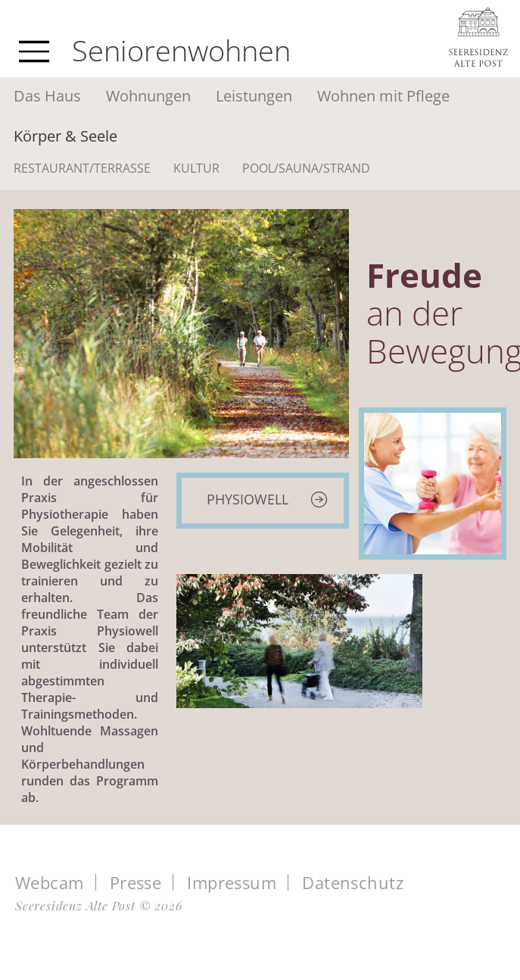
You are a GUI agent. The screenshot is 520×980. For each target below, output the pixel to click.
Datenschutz (353, 882)
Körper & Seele (65, 136)
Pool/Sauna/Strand (306, 168)
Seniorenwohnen (181, 50)
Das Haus (47, 96)
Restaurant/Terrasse (82, 168)
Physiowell (248, 499)
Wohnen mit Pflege (383, 96)
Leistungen (254, 96)
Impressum (232, 882)
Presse (136, 882)
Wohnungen (148, 96)
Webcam (50, 882)
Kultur (196, 168)
